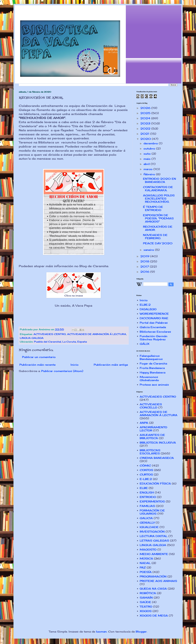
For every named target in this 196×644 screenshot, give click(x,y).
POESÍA (146, 572)
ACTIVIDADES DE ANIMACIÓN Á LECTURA (97, 334)
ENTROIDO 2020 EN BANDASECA (160, 180)
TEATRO (146, 607)
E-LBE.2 (146, 479)
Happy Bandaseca (153, 372)
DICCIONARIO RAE (154, 318)
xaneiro (149, 250)
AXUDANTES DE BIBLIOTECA (152, 436)
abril (147, 164)
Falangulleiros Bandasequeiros (151, 357)
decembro (151, 143)
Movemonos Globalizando (149, 379)
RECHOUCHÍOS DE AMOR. (158, 228)
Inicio (75, 365)
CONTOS (146, 470)
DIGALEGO (148, 309)
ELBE (144, 488)
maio (147, 159)
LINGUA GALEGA (32, 338)
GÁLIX (145, 344)
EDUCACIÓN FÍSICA (155, 483)
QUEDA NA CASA (153, 589)
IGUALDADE (149, 527)
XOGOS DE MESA (154, 616)
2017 (145, 267)
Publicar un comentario (39, 357)
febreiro (150, 174)
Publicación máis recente (37, 365)
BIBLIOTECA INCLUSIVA (158, 443)
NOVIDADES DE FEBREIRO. (155, 237)
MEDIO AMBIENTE (154, 554)
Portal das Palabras (154, 323)
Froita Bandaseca (152, 368)
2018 (145, 261)
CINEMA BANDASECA (157, 458)
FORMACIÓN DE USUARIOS (152, 512)
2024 (146, 118)
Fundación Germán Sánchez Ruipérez (154, 338)
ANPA (144, 423)
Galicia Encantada (153, 327)
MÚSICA (146, 558)
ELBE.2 (145, 305)
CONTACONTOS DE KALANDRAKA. (158, 189)
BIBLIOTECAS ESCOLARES (150, 452)
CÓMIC (145, 466)
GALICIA (146, 518)
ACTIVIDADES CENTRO (50, 334)
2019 (145, 256)
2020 (146, 139)
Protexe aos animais (154, 385)
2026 (146, 108)
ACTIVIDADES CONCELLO (151, 406)
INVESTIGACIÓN (152, 532)
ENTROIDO (148, 497)
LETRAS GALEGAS (154, 541)
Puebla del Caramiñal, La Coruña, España (60, 342)
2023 (146, 123)
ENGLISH (147, 492)
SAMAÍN (146, 598)
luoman (101, 632)
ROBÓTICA (148, 593)
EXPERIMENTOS (152, 501)
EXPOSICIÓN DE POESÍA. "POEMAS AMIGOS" (158, 218)
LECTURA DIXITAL (154, 536)
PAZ (143, 567)
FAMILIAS (147, 506)
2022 (146, 129)
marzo (148, 169)
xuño (148, 154)
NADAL (145, 563)
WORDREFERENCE (154, 314)
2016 (145, 272)
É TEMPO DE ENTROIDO (153, 208)
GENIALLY (147, 523)
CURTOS (146, 475)
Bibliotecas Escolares (155, 332)
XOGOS (146, 611)
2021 (145, 134)
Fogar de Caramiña (153, 363)
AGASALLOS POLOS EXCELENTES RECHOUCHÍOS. (159, 199)
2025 (146, 113)
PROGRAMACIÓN (153, 576)
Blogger (141, 632)
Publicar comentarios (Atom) (62, 371)
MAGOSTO (148, 550)
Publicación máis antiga (111, 365)
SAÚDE (145, 602)
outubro (150, 148)
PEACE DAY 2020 (158, 243)
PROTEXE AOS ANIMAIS (158, 581)
